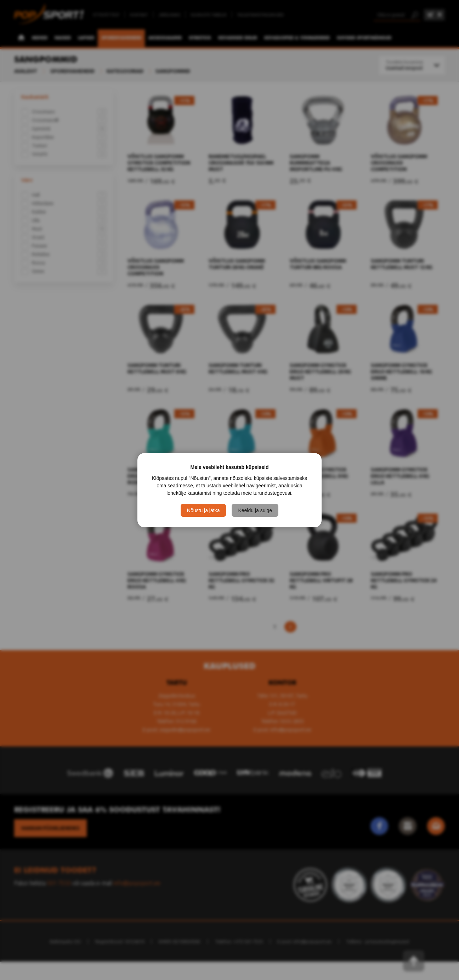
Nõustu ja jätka (203, 510)
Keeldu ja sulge (255, 510)
